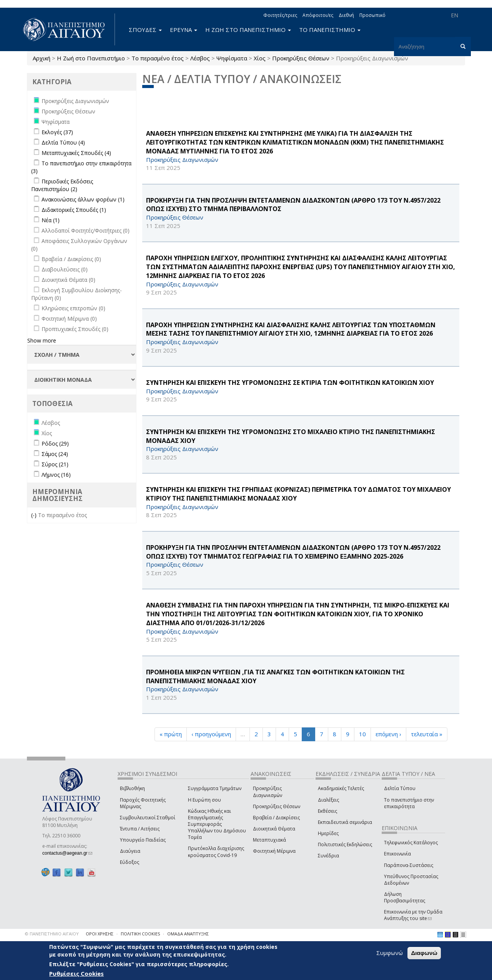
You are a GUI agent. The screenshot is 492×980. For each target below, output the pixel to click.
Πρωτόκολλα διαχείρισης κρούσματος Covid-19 (216, 852)
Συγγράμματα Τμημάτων (215, 788)
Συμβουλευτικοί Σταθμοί (148, 818)
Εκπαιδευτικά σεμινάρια (345, 822)
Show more (42, 340)
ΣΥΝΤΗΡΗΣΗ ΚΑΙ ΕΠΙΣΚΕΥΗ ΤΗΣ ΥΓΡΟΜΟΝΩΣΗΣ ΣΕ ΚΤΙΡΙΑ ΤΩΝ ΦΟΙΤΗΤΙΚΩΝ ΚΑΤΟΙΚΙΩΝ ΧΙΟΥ (290, 383)
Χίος (260, 58)
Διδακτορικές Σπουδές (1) (74, 210)
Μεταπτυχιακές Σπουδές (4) (76, 153)
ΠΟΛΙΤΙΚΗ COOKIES (140, 934)
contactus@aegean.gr (67, 853)
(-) (35, 515)
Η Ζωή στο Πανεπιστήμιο (91, 58)
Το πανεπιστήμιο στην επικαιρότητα (409, 803)
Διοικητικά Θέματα (274, 829)
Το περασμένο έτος (158, 58)
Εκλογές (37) (57, 132)
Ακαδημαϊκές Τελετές (341, 788)
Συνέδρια (328, 856)
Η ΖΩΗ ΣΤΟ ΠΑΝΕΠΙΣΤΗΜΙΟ (248, 30)
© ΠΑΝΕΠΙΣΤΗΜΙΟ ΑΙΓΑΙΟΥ (52, 934)
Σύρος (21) (55, 464)
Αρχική (42, 58)
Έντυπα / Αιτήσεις (140, 829)
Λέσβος (200, 58)
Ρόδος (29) (55, 443)
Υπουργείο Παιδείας (143, 840)
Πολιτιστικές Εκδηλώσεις (345, 844)
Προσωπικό (372, 15)
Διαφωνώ (424, 953)
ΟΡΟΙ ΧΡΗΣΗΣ (100, 934)
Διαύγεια (130, 851)
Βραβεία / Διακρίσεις (276, 818)
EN (455, 15)
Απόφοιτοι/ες (318, 15)
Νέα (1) (51, 220)
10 (362, 734)
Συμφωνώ (390, 953)
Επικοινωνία (397, 854)
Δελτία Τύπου (400, 788)
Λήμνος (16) (56, 475)
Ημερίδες (328, 833)
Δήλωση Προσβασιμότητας (405, 897)
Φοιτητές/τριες (280, 15)
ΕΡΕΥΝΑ (184, 30)
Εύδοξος (130, 862)
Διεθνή (346, 15)
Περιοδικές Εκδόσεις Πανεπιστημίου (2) (62, 185)
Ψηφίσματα (232, 58)
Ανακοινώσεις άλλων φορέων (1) (83, 199)
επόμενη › (388, 734)
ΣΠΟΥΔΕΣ (145, 30)
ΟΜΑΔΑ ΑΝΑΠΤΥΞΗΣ (188, 934)
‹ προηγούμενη (211, 734)
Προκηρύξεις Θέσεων (301, 58)
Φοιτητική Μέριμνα (274, 851)
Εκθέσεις (327, 811)
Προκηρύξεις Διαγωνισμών (268, 792)
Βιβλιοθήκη (132, 788)
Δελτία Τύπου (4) (63, 142)
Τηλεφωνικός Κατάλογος (411, 843)
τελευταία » (427, 734)
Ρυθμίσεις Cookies (76, 973)
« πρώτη (171, 734)
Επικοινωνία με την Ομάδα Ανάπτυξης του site (413, 915)
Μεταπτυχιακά (269, 840)
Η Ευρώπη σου (204, 800)
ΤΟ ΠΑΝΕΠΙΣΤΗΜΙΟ (330, 30)
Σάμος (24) (55, 454)
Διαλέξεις (328, 800)
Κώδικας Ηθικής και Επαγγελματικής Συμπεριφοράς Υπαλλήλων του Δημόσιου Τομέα (217, 824)
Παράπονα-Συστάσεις (409, 865)
